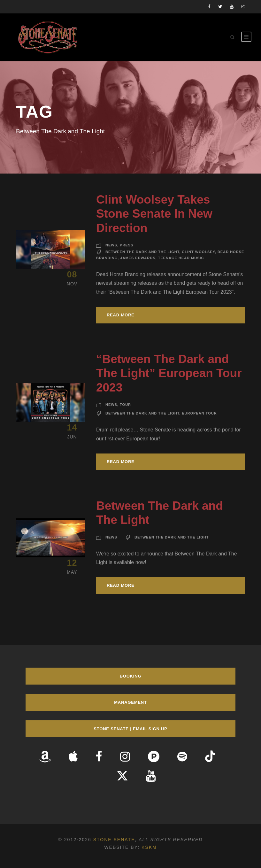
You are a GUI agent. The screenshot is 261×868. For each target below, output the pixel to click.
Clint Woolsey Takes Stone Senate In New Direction (154, 214)
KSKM (149, 847)
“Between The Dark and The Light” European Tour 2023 (169, 373)
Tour (125, 405)
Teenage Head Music (181, 258)
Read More (121, 315)
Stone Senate (114, 840)
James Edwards (138, 258)
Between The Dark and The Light (142, 252)
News (111, 245)
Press (127, 245)
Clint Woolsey (198, 252)
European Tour (199, 413)
